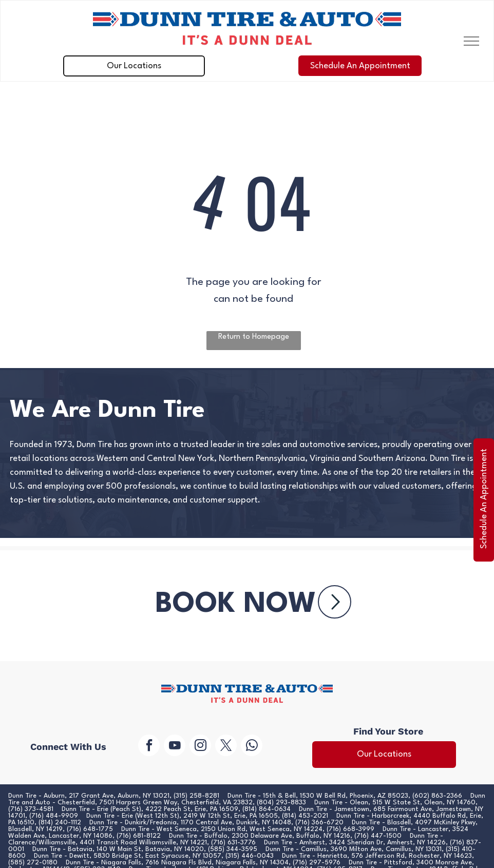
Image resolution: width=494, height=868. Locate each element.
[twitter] (226, 747)
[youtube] (175, 747)
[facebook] (149, 747)
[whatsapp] (252, 747)
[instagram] (200, 747)
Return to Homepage (254, 337)
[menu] (471, 41)
